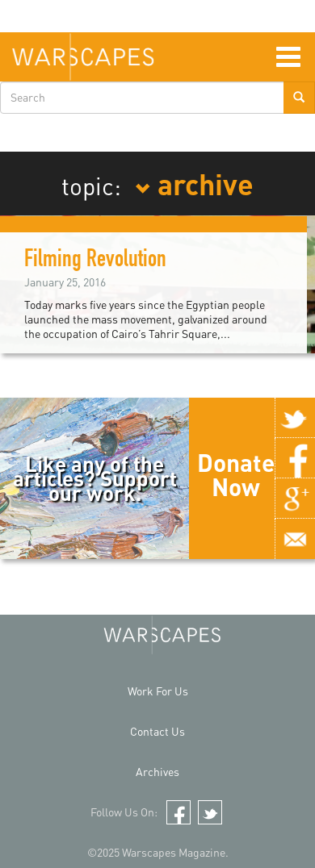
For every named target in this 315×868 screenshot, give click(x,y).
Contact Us (157, 731)
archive (194, 183)
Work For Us (158, 691)
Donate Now (236, 474)
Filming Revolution (95, 261)
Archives (157, 772)
